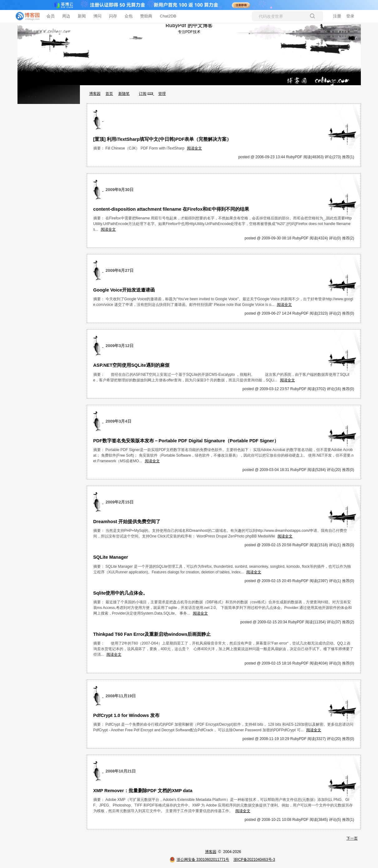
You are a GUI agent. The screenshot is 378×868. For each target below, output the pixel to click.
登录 (350, 16)
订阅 (143, 94)
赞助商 (146, 16)
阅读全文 (194, 148)
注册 (337, 16)
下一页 (352, 838)
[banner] (25, 16)
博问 (97, 16)
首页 (109, 94)
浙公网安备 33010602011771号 (199, 860)
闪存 (113, 16)
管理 (162, 94)
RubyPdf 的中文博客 (189, 25)
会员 (51, 16)
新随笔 (124, 94)
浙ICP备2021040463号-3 (254, 860)
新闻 (82, 16)
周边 (66, 16)
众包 (129, 16)
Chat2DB (168, 16)
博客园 (95, 94)
